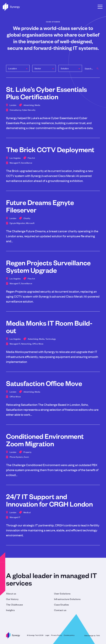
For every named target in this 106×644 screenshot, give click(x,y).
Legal (47, 635)
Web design (89, 635)
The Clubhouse (14, 604)
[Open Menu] (100, 7)
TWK (98, 635)
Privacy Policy (57, 635)
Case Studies (61, 604)
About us (11, 593)
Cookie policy (69, 635)
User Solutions (62, 593)
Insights (10, 610)
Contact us (60, 610)
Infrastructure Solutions (67, 599)
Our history (12, 599)
